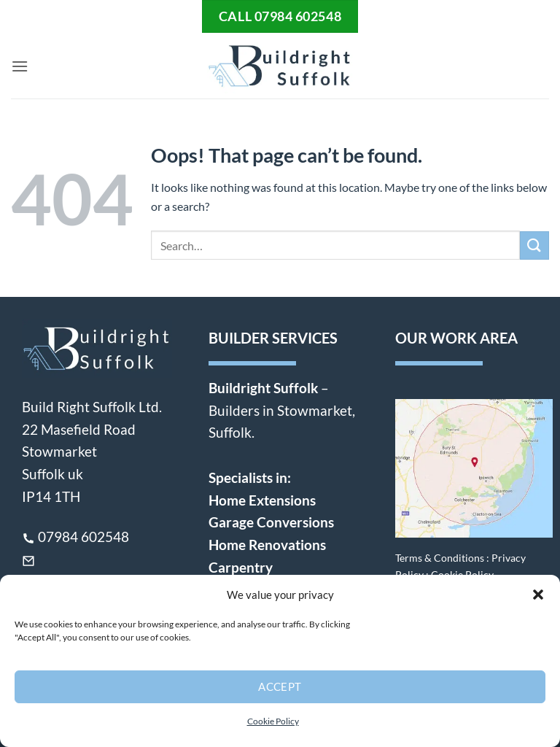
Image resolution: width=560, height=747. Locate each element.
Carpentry (241, 567)
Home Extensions (262, 500)
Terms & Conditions (440, 558)
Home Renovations (267, 545)
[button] (538, 595)
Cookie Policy (273, 721)
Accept (280, 686)
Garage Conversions (271, 522)
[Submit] (534, 245)
